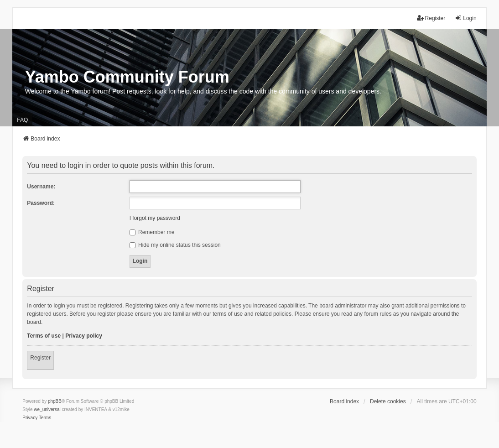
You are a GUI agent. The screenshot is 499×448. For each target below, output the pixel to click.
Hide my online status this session (175, 245)
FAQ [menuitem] (22, 120)
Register (40, 358)
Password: (41, 203)
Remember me (152, 232)
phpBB (55, 401)
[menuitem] (30, 418)
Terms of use (44, 336)
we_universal (47, 409)
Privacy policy (84, 336)
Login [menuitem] (465, 18)
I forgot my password (155, 218)
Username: (41, 187)
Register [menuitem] (431, 18)
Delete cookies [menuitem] (388, 401)
